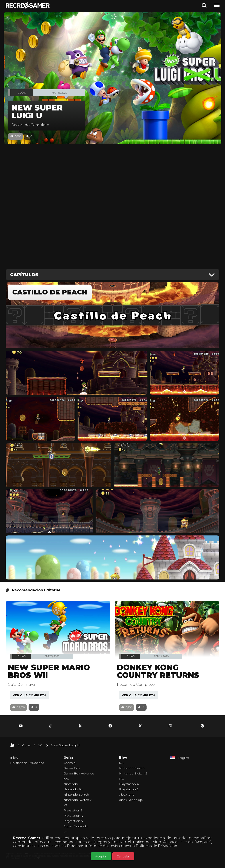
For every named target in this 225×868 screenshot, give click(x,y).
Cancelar (123, 856)
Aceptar (101, 856)
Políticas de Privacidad (157, 846)
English (183, 760)
